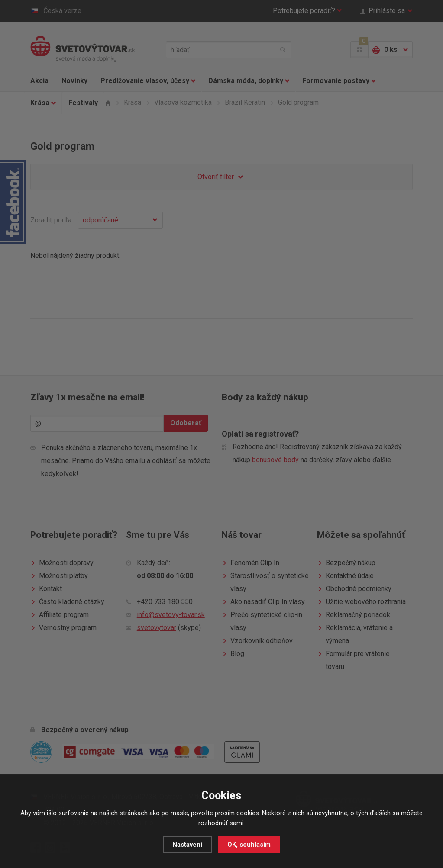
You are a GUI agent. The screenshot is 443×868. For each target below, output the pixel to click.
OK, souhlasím (249, 845)
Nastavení (187, 845)
